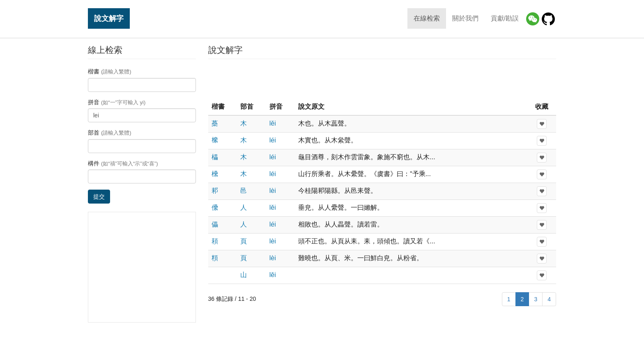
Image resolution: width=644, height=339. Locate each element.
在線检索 (427, 18)
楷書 (110, 71)
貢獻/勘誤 (505, 18)
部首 (110, 133)
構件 (123, 163)
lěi (273, 123)
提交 (99, 197)
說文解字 (109, 18)
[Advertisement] (382, 80)
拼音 (117, 102)
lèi (273, 191)
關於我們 (465, 18)
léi (273, 140)
